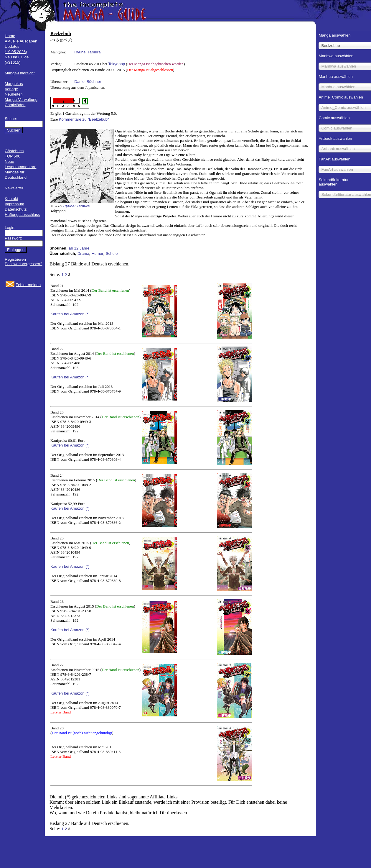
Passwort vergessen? (23, 264)
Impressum (14, 204)
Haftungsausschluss (22, 215)
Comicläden (15, 105)
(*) (88, 314)
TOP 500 (13, 156)
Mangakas (14, 84)
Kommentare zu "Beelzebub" (84, 119)
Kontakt (11, 199)
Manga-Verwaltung (21, 100)
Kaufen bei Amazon (67, 314)
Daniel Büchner (88, 82)
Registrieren (15, 259)
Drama (83, 253)
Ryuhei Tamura (87, 52)
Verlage (11, 89)
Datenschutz (16, 209)
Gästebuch (14, 151)
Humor (98, 253)
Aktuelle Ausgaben (21, 41)
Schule (112, 253)
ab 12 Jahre (79, 248)
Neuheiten (14, 94)
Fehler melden (28, 285)
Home (10, 36)
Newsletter (14, 188)
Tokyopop (117, 64)
